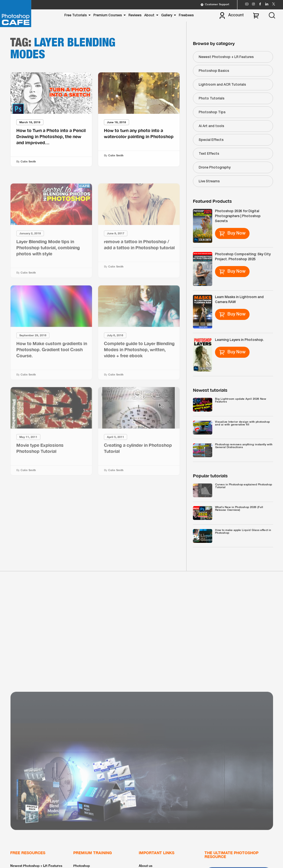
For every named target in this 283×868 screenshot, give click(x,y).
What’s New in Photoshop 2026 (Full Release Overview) (239, 509)
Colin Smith (28, 162)
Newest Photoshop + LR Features (226, 57)
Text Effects (209, 154)
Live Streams (209, 181)
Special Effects (211, 140)
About (149, 15)
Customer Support (215, 5)
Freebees (186, 15)
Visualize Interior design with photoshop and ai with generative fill (242, 423)
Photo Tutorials (212, 98)
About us (146, 866)
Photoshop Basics (214, 71)
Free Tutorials (76, 15)
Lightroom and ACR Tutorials (222, 85)
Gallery (167, 15)
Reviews (135, 15)
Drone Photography (215, 168)
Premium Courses (108, 15)
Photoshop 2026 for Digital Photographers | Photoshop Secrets (238, 216)
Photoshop (82, 866)
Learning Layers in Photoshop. (239, 340)
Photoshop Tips (212, 112)
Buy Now (232, 233)
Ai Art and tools (211, 126)
